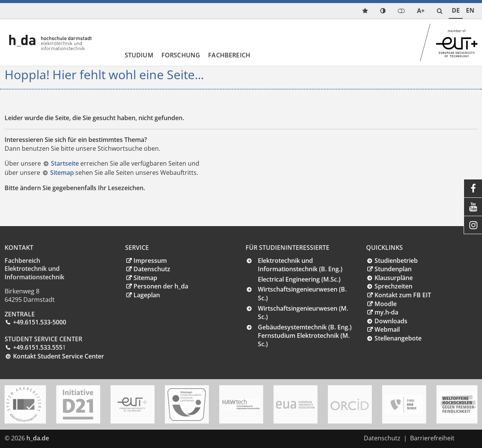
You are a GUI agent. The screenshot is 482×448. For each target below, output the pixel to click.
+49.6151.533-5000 (40, 322)
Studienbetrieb (396, 261)
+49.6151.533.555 (38, 347)
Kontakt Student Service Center (59, 356)
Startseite (66, 163)
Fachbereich (229, 55)
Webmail (387, 329)
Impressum (150, 261)
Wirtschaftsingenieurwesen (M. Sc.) (303, 313)
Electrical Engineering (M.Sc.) (299, 279)
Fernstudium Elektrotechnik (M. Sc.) (304, 340)
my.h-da (386, 312)
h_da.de (38, 438)
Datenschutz (152, 269)
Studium (139, 55)
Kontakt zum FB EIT (403, 295)
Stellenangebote (398, 338)
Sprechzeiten (393, 286)
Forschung (181, 55)
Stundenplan (393, 269)
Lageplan (147, 295)
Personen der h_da (161, 286)
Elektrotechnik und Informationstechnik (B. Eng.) (300, 265)
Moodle (386, 304)
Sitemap (63, 173)
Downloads (391, 321)
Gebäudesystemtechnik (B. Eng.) (305, 327)
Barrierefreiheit (432, 438)
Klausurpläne (394, 278)
